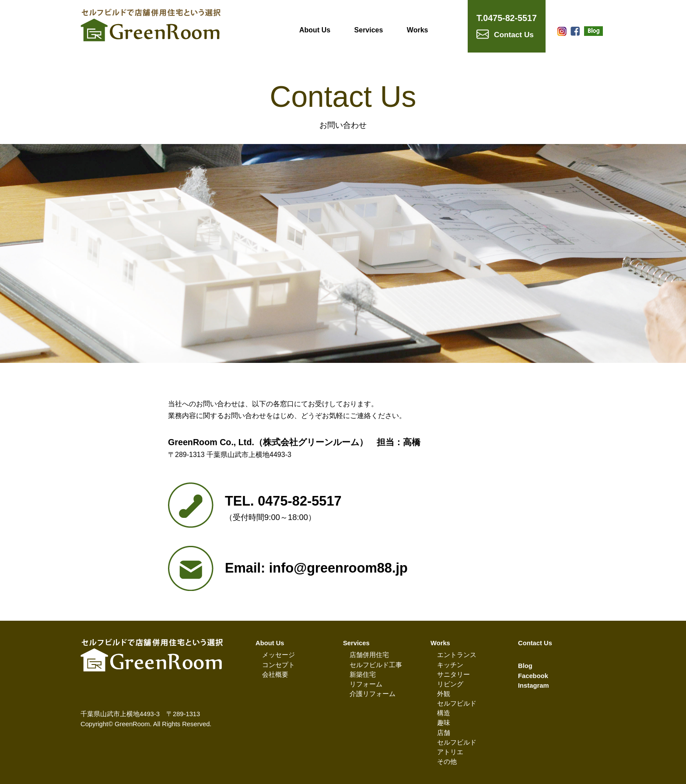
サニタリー (453, 675)
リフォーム (366, 684)
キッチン (450, 665)
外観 (444, 694)
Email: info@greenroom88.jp (316, 568)
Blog (525, 666)
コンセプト (278, 665)
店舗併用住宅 (369, 655)
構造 (444, 713)
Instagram (534, 686)
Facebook (533, 676)
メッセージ (278, 655)
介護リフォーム (373, 694)
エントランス (457, 655)
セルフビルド (457, 703)
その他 (447, 762)
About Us (315, 30)
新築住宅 (363, 675)
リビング (450, 684)
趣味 (444, 723)
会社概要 (275, 675)
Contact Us (535, 643)
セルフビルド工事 (376, 665)
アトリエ (450, 752)
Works (418, 30)
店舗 (444, 733)
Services (369, 30)
